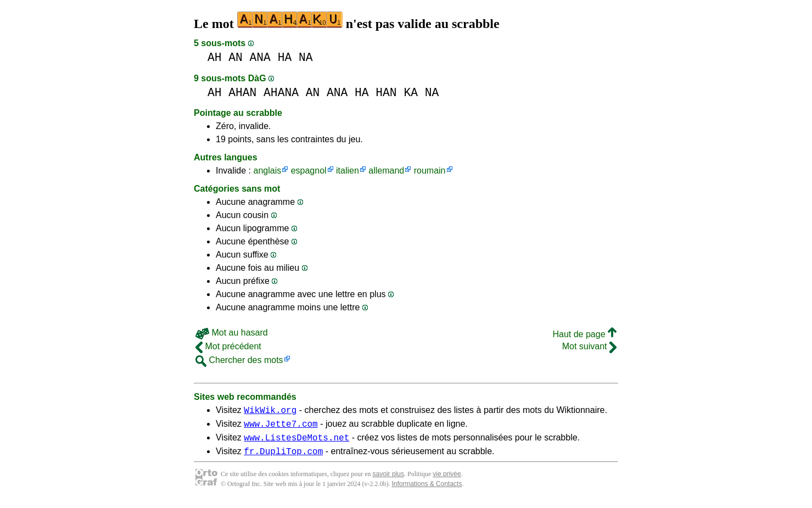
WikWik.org (270, 411)
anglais (267, 171)
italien (348, 171)
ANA (260, 57)
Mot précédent (228, 346)
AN (236, 57)
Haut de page (584, 334)
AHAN (242, 93)
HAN (386, 93)
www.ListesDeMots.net (296, 442)
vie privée (447, 481)
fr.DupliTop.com (283, 457)
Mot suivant (589, 346)
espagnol (309, 171)
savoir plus (388, 481)
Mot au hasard (232, 333)
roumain (430, 171)
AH (215, 57)
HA (285, 57)
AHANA (281, 93)
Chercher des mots (239, 360)
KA (411, 93)
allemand (386, 171)
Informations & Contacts (427, 490)
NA (306, 57)
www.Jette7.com (281, 427)
